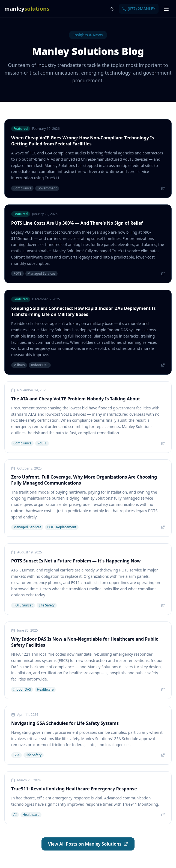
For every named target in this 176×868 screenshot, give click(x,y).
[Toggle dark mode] (112, 9)
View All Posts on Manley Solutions (88, 844)
